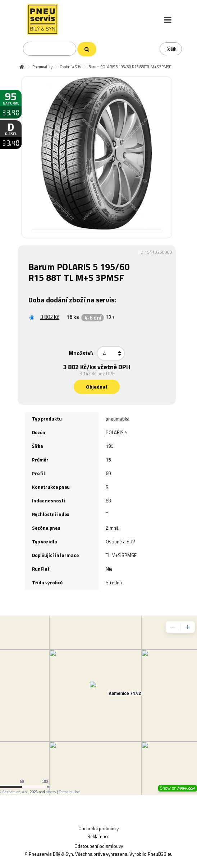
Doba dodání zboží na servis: (73, 300)
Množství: (81, 353)
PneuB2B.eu (160, 854)
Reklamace (98, 836)
